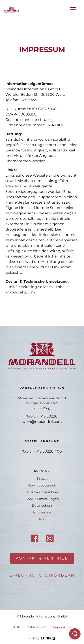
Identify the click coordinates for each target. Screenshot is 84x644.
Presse (42, 479)
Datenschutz (42, 506)
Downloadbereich (42, 485)
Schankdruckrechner (42, 492)
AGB (42, 519)
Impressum (42, 512)
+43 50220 (29, 100)
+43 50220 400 (48, 451)
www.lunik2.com (20, 292)
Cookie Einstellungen (42, 499)
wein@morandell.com (42, 422)
